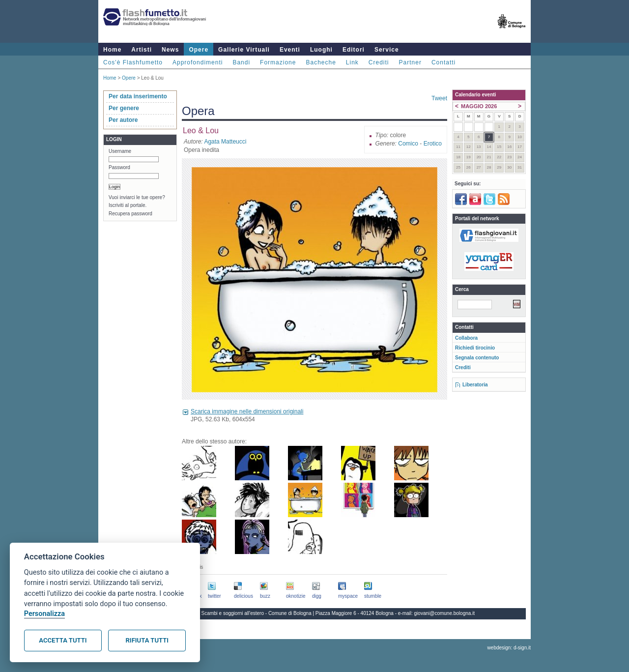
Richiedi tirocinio (475, 348)
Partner (410, 62)
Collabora (466, 338)
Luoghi (321, 50)
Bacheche (321, 62)
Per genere (124, 108)
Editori (354, 50)
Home (112, 50)
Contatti (443, 62)
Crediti (379, 62)
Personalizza (44, 614)
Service (387, 50)
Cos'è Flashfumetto (133, 62)
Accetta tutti (63, 640)
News (170, 50)
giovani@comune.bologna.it (445, 613)
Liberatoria (475, 385)
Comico (408, 144)
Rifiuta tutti (147, 640)
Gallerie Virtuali (244, 50)
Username (120, 151)
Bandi (241, 62)
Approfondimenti (198, 62)
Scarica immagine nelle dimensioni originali (247, 411)
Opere (199, 50)
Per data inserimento (138, 96)
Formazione (278, 62)
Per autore (123, 120)
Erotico (433, 144)
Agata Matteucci (225, 142)
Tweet (439, 98)
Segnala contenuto (477, 358)
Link (352, 62)
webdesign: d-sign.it (509, 648)
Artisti (142, 50)
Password (119, 167)
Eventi (290, 50)
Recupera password (130, 214)
